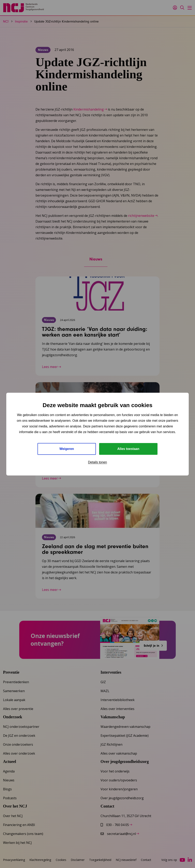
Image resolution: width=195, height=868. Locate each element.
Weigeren (67, 449)
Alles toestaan (128, 449)
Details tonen (97, 462)
